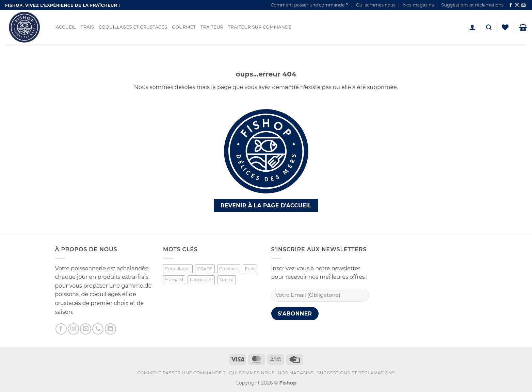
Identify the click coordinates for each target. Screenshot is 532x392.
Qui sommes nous (375, 5)
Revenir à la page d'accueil (266, 206)
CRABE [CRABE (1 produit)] (205, 269)
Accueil (66, 27)
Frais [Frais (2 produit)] (250, 269)
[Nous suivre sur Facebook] (511, 5)
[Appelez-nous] (98, 329)
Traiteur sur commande (260, 27)
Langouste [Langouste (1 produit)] (201, 280)
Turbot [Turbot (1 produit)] (227, 280)
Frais (87, 27)
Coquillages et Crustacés (133, 27)
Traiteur (212, 27)
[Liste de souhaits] (505, 27)
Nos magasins (418, 5)
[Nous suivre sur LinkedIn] (110, 329)
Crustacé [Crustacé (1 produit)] (229, 269)
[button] (472, 27)
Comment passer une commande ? (309, 5)
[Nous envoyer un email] (523, 5)
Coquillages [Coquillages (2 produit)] (178, 269)
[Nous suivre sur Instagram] (517, 5)
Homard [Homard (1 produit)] (174, 280)
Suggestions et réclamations (473, 5)
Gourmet (184, 27)
